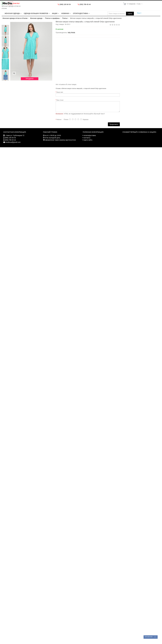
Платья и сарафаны (52, 18)
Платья (65, 18)
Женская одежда (12, 13)
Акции (55, 13)
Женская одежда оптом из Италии (15, 18)
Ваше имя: (60, 92)
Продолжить (114, 124)
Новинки (65, 13)
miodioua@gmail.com (13, 142)
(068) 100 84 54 (65, 4)
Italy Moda (71, 33)
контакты (87, 138)
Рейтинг (59, 120)
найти (130, 14)
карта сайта (88, 140)
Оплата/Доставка (80, 13)
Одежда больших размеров (36, 13)
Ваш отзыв (60, 100)
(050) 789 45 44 (85, 4)
